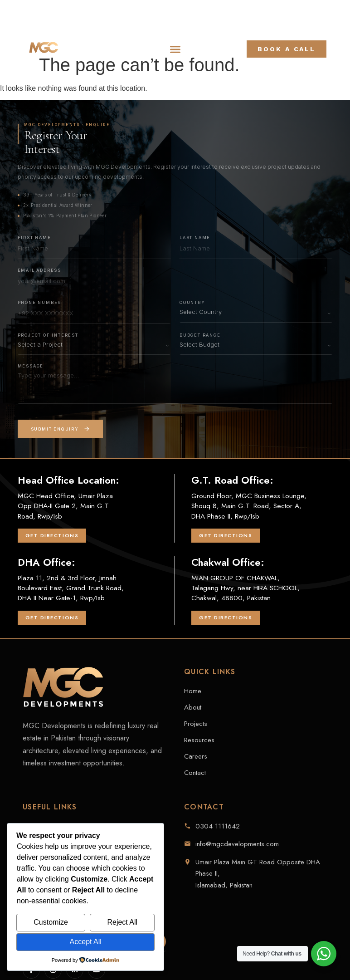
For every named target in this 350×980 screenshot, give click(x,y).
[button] (175, 49)
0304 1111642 (218, 826)
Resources (199, 740)
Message (31, 366)
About (193, 707)
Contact (195, 773)
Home (193, 691)
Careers (196, 756)
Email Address (39, 270)
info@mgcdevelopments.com (237, 844)
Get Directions (52, 535)
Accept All (86, 942)
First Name (34, 238)
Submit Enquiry (60, 429)
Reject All (122, 922)
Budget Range (200, 335)
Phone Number (40, 302)
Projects (196, 724)
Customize (51, 922)
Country (192, 302)
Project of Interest (48, 335)
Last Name (195, 238)
